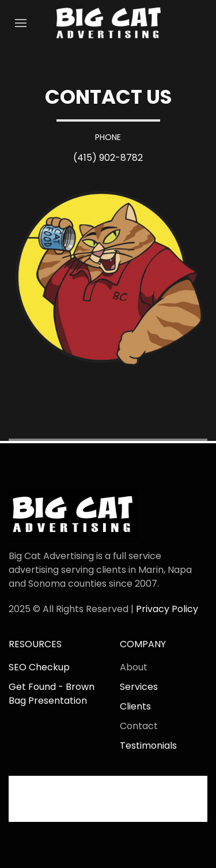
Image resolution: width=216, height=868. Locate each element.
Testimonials (148, 746)
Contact (139, 726)
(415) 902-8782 (108, 158)
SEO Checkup (39, 667)
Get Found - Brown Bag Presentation (52, 694)
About (134, 667)
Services (139, 687)
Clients (135, 706)
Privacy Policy (167, 609)
